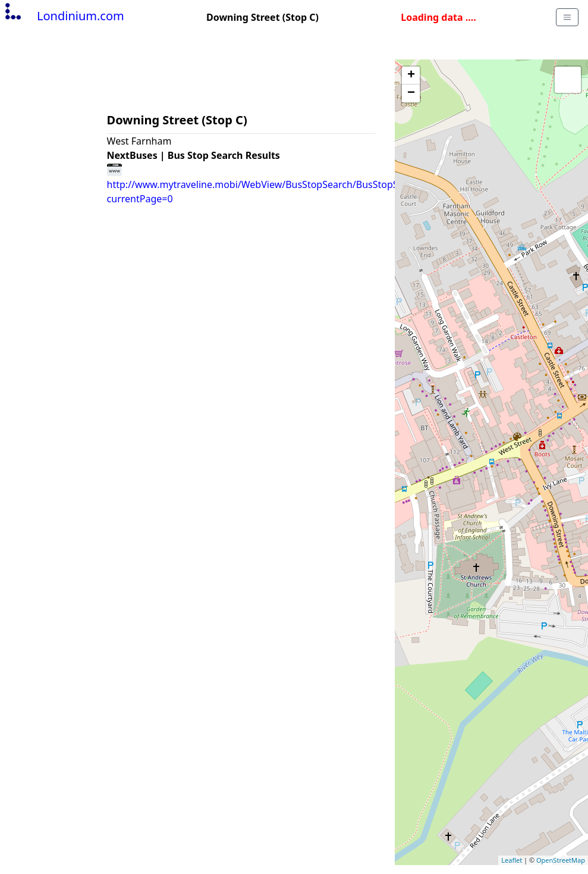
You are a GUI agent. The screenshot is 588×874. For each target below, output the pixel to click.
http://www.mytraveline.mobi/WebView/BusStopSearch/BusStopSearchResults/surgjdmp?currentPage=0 (306, 184)
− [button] (411, 93)
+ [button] (411, 76)
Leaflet (512, 860)
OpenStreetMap (561, 860)
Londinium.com (63, 16)
